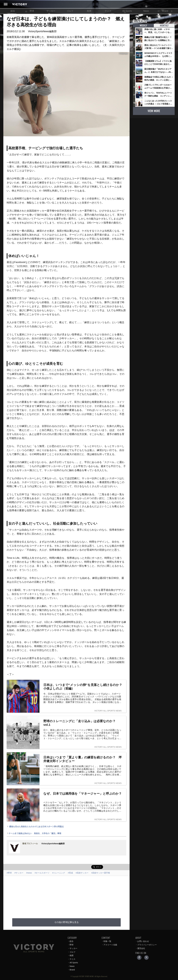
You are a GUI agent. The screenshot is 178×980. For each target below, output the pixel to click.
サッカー (51, 11)
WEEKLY (143, 26)
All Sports (127, 11)
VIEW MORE (154, 111)
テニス (108, 11)
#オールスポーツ (42, 873)
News (146, 11)
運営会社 (141, 948)
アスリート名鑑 (110, 945)
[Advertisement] (70, 895)
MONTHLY (164, 26)
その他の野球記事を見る (66, 922)
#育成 (70, 873)
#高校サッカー (82, 873)
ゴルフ (70, 11)
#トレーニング (59, 873)
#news (29, 873)
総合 (13, 11)
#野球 (9, 873)
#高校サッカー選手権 (101, 873)
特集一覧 (107, 941)
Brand (165, 11)
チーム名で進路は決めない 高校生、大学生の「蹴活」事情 (34, 833)
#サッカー (19, 873)
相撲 (89, 11)
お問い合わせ (143, 941)
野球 (32, 11)
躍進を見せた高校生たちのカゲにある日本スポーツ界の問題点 (35, 827)
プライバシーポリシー (147, 945)
